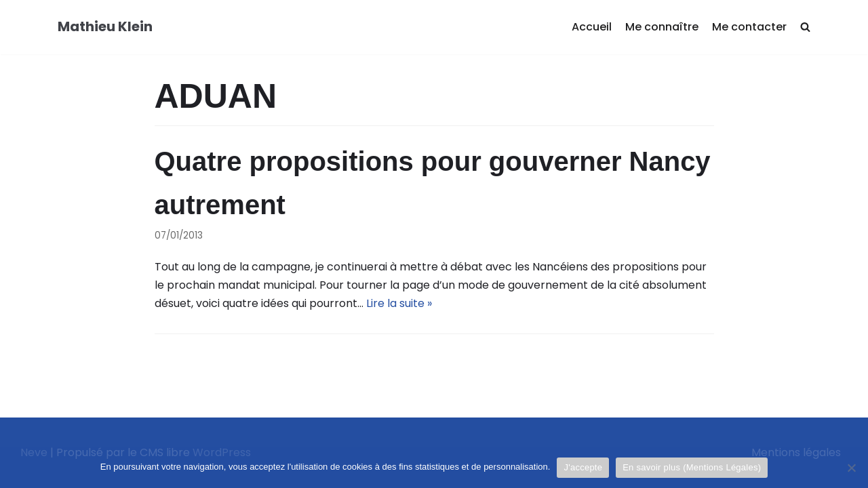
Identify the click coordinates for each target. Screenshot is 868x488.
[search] (805, 27)
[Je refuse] (851, 468)
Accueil (592, 27)
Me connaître (662, 27)
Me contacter (749, 27)
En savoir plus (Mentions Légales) (692, 467)
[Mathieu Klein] (105, 27)
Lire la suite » (399, 303)
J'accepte (583, 467)
